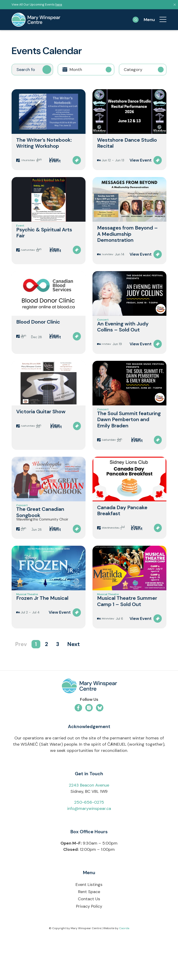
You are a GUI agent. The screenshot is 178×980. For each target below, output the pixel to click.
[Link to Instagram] (89, 750)
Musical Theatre (27, 635)
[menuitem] (161, 20)
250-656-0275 (89, 845)
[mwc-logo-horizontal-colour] (89, 730)
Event (20, 233)
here (59, 5)
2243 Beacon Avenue (89, 828)
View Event (55, 162)
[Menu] (161, 20)
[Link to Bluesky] (100, 750)
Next (73, 687)
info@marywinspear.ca (89, 851)
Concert (103, 332)
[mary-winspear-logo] (36, 20)
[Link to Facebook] (78, 750)
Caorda (124, 971)
